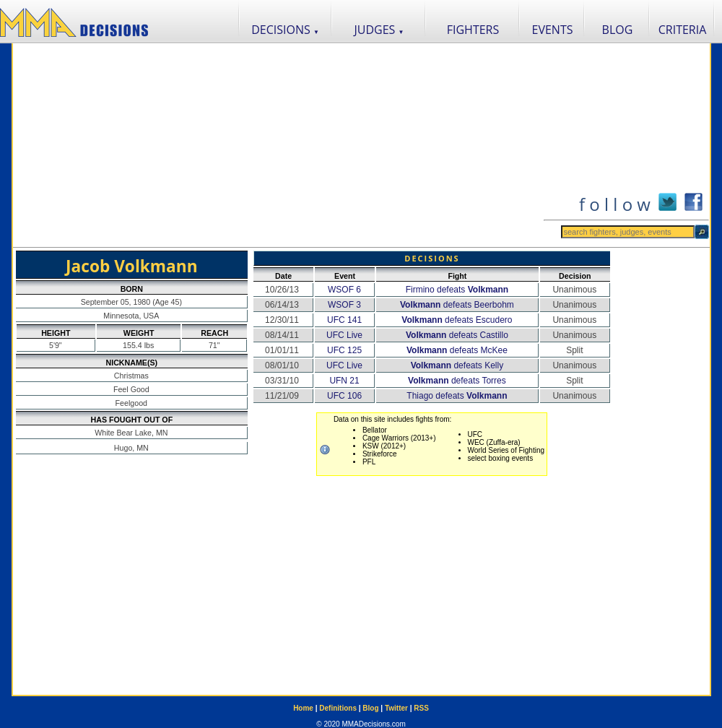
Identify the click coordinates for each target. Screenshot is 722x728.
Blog (370, 708)
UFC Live (344, 335)
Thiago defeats (457, 396)
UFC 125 (344, 350)
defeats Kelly (457, 365)
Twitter (396, 708)
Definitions (338, 708)
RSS (421, 708)
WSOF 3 (344, 305)
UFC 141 (344, 320)
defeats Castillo (457, 335)
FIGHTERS (473, 30)
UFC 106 (344, 396)
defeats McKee (457, 350)
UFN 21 (344, 381)
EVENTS (553, 30)
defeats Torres (457, 381)
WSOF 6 (344, 290)
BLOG (618, 30)
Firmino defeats (457, 290)
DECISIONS (285, 30)
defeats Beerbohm (457, 305)
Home (303, 708)
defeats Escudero (457, 320)
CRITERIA (683, 30)
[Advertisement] (278, 145)
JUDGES (379, 30)
